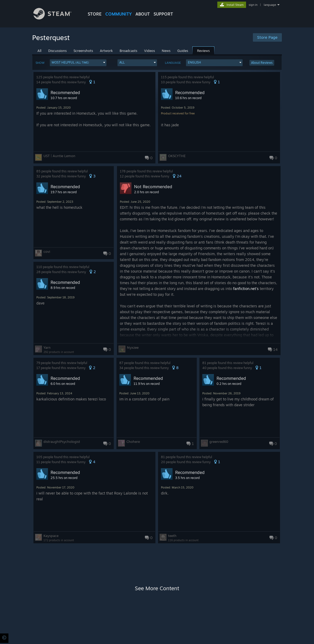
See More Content (157, 588)
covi (47, 251)
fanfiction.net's (246, 289)
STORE (95, 14)
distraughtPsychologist (62, 442)
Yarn (47, 347)
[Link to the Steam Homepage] (56, 18)
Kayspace (51, 536)
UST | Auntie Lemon (59, 156)
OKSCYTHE (177, 156)
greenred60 (219, 442)
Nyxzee (133, 347)
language (270, 5)
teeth (172, 536)
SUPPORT (163, 14)
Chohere (133, 442)
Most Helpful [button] (70, 62)
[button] (78, 63)
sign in (253, 5)
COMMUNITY (119, 14)
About (143, 14)
